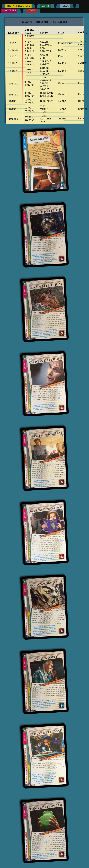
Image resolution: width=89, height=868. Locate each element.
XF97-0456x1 (30, 101)
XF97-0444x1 (30, 50)
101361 (13, 44)
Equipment (65, 43)
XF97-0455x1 (30, 95)
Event (62, 50)
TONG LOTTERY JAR (46, 119)
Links (32, 11)
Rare (81, 50)
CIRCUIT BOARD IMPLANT (45, 71)
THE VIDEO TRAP (44, 109)
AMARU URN (44, 57)
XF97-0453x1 (30, 84)
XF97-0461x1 (30, 119)
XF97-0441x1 (30, 44)
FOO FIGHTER (45, 50)
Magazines (9, 11)
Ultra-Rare (83, 43)
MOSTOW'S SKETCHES (46, 95)
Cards (46, 6)
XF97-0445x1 (30, 57)
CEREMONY (46, 101)
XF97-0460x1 (30, 109)
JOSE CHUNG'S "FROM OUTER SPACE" (45, 84)
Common (83, 63)
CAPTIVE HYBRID (45, 63)
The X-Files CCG (18, 6)
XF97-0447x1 (30, 63)
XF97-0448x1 (30, 71)
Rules (65, 6)
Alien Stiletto (46, 43)
